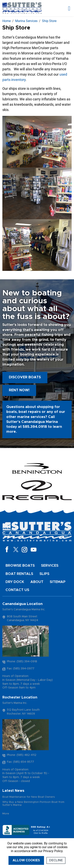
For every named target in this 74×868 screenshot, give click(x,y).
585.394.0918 (35, 427)
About (37, 582)
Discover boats (25, 377)
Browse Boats (20, 566)
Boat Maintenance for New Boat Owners (29, 797)
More (6, 814)
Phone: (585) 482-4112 (22, 755)
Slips (44, 574)
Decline (56, 860)
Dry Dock (15, 582)
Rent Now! (19, 390)
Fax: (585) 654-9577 (20, 762)
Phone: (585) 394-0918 (22, 662)
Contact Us (17, 590)
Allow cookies (26, 860)
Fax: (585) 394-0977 (21, 669)
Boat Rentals (19, 574)
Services (50, 566)
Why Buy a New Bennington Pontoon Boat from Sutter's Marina (33, 804)
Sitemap (58, 582)
